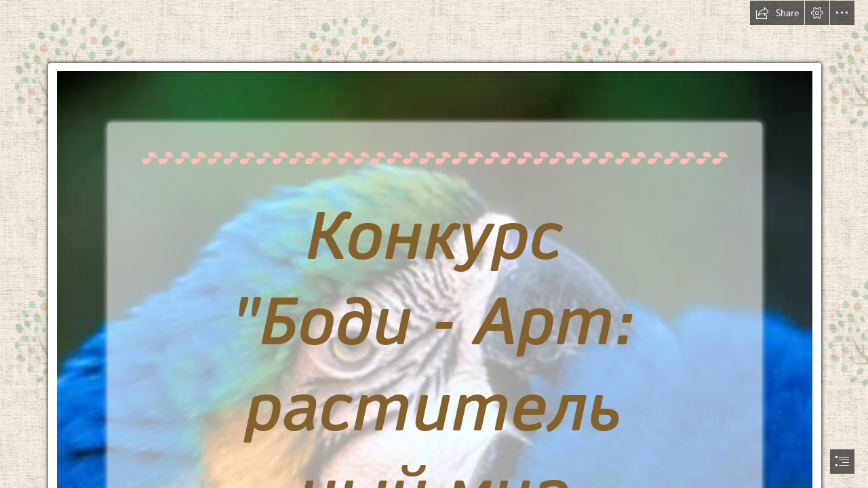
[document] (434, 244)
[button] (777, 13)
